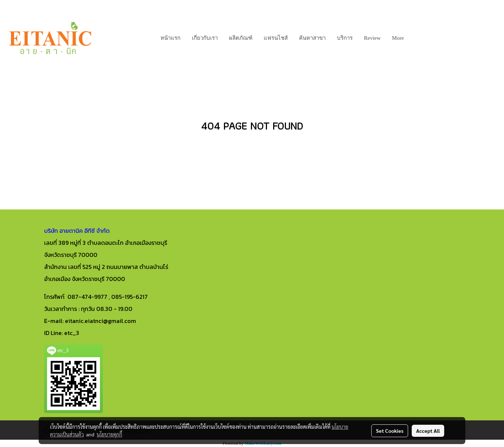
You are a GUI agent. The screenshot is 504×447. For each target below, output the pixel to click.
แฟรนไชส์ (276, 38)
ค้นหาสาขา (312, 38)
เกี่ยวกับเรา (205, 38)
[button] (416, 38)
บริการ (345, 38)
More (398, 38)
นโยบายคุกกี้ (109, 434)
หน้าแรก (170, 38)
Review (372, 38)
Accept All (428, 431)
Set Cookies (390, 431)
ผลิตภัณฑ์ (241, 38)
